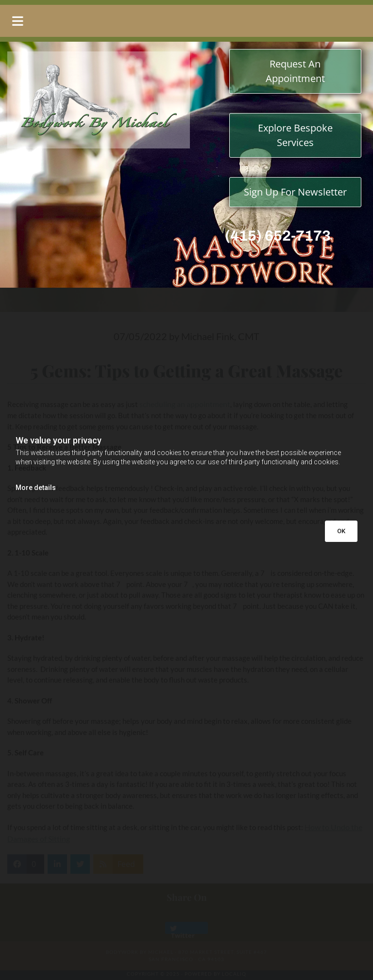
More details (36, 488)
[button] (186, 21)
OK (341, 531)
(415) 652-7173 (278, 236)
